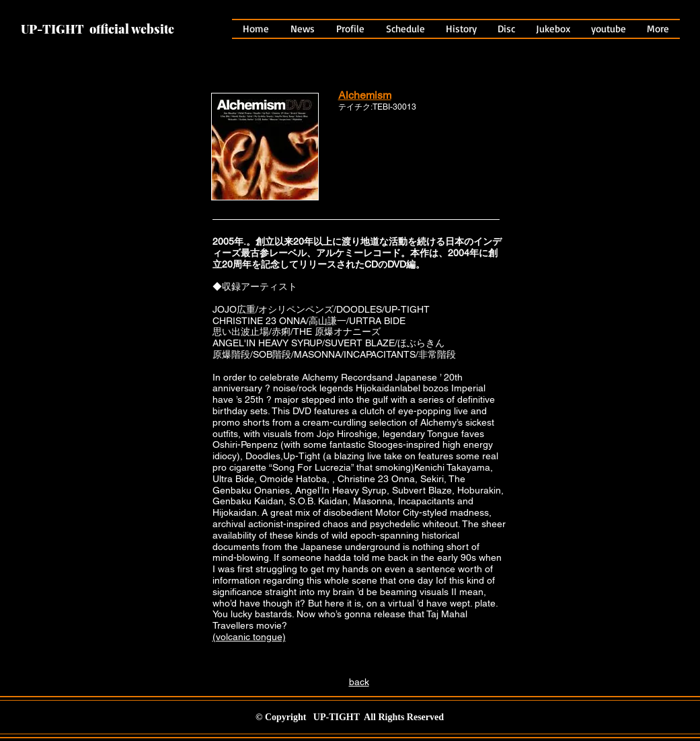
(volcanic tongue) (249, 637)
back (359, 682)
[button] (462, 29)
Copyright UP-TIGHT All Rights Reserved (354, 717)
